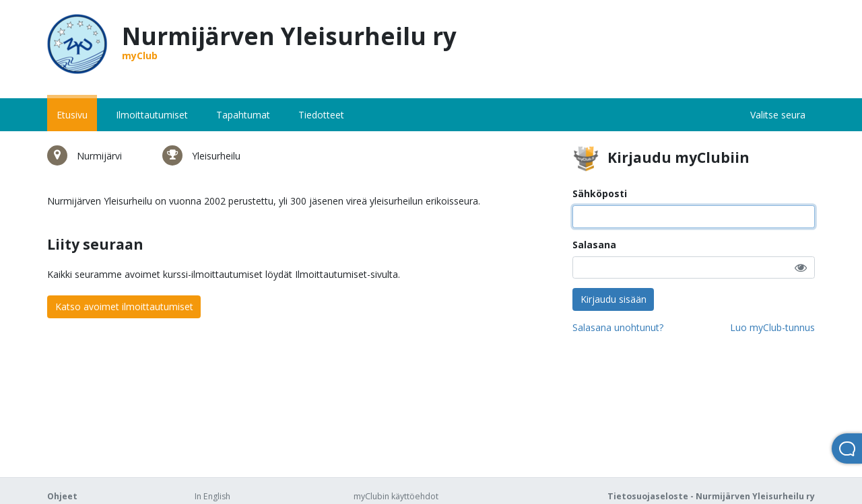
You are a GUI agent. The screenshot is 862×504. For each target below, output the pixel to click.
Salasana (594, 245)
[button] (801, 267)
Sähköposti (600, 193)
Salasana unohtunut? (618, 327)
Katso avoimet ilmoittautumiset (124, 307)
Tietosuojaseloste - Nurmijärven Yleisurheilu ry (711, 496)
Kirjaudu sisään (614, 299)
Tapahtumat (243, 115)
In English (212, 496)
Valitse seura (778, 115)
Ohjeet (62, 496)
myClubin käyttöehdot (396, 496)
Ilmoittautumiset (152, 115)
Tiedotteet (321, 115)
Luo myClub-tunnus (772, 327)
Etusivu (72, 115)
